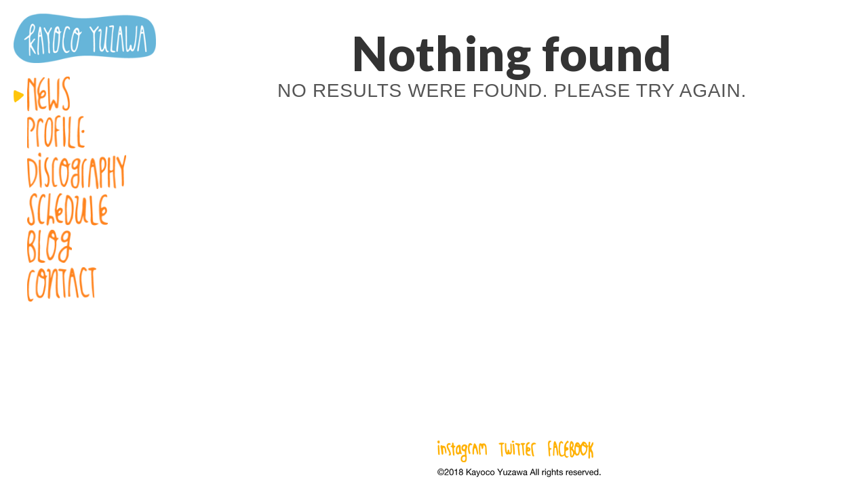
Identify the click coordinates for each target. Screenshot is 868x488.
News (85, 94)
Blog (85, 246)
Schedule (85, 209)
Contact (85, 284)
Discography (85, 171)
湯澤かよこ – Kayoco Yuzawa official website (85, 38)
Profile (85, 132)
